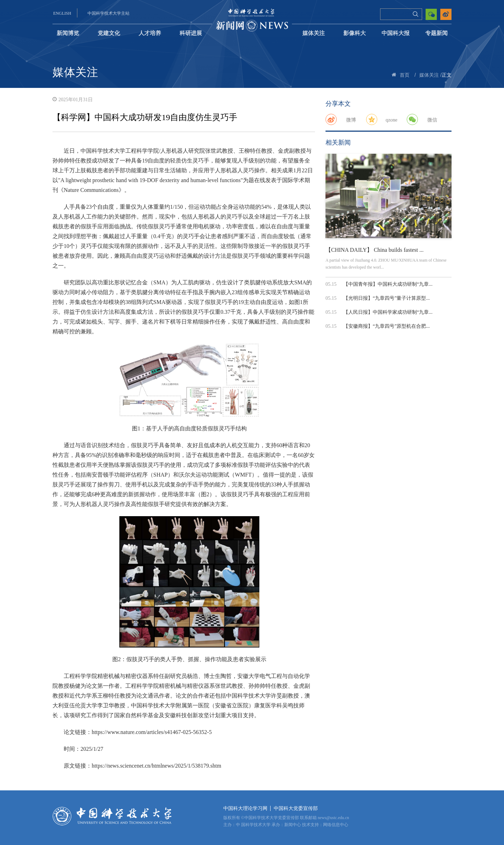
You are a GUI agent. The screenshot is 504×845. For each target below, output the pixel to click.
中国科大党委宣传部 (296, 808)
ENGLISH (62, 13)
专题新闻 (436, 33)
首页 (405, 75)
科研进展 (191, 33)
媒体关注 (314, 33)
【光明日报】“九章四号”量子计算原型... (387, 298)
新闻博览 (68, 33)
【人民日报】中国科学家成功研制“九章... (388, 312)
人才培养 (150, 33)
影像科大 (355, 33)
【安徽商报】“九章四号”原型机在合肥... (387, 326)
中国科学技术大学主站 (108, 13)
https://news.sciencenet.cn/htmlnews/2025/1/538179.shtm (156, 766)
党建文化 (109, 33)
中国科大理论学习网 (245, 808)
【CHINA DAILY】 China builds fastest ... (374, 250)
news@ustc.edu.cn (334, 818)
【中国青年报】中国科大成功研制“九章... (388, 284)
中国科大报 (395, 33)
